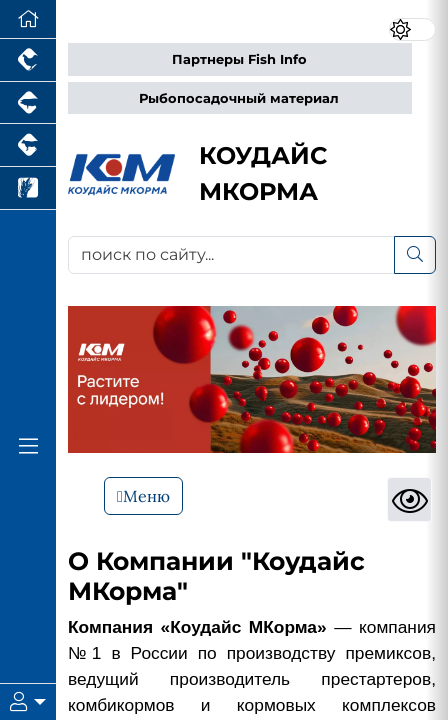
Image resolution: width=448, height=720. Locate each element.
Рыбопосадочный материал (239, 98)
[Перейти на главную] (28, 19)
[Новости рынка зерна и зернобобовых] (28, 188)
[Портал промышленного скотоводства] (28, 145)
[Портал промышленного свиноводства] (28, 103)
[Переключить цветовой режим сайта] (412, 29)
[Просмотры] (409, 499)
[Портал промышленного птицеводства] (28, 60)
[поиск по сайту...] (231, 255)
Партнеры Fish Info (239, 59)
